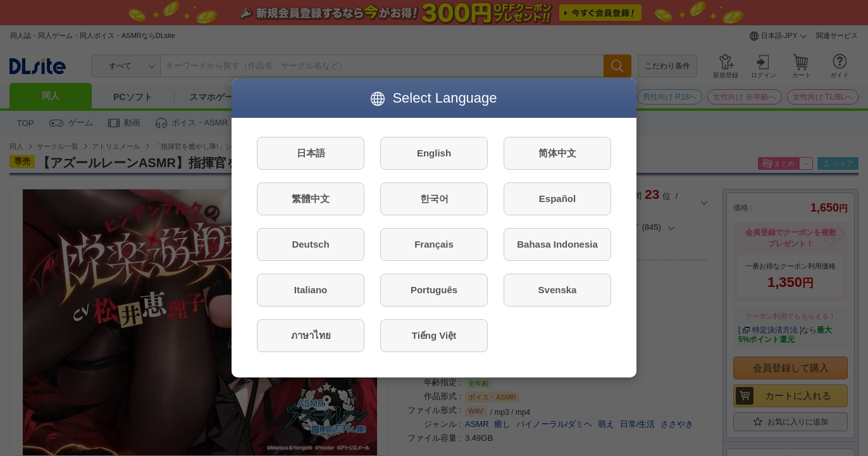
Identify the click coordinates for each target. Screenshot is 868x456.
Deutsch (310, 244)
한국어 (434, 199)
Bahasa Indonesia (557, 244)
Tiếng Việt (434, 335)
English (434, 153)
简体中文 (557, 153)
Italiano (311, 290)
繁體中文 (311, 199)
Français (434, 244)
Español (557, 199)
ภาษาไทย (311, 335)
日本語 (311, 153)
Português (434, 290)
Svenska (558, 290)
